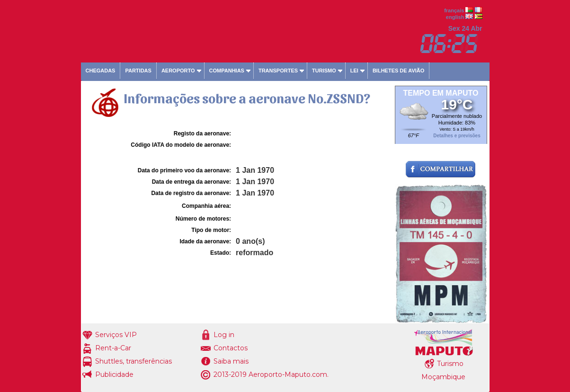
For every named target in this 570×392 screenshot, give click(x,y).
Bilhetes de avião (398, 71)
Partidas (138, 71)
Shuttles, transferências (134, 361)
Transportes (278, 71)
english (455, 17)
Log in (224, 335)
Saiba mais (231, 361)
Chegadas (101, 71)
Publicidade (114, 374)
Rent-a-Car (113, 348)
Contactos (231, 348)
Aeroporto (178, 71)
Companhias (227, 71)
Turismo (324, 71)
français (454, 10)
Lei (354, 71)
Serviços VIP (116, 335)
